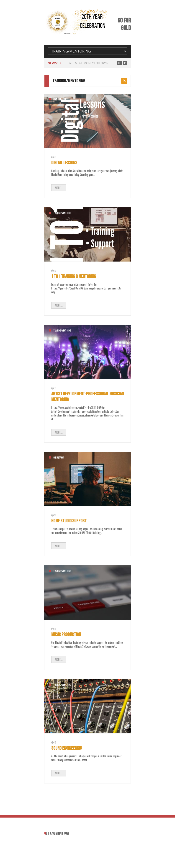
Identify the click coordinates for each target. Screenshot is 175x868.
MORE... (59, 188)
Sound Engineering (67, 748)
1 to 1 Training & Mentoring (74, 276)
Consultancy (59, 458)
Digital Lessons (64, 163)
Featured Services (61, 100)
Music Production (66, 635)
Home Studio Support (69, 521)
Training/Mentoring (62, 213)
